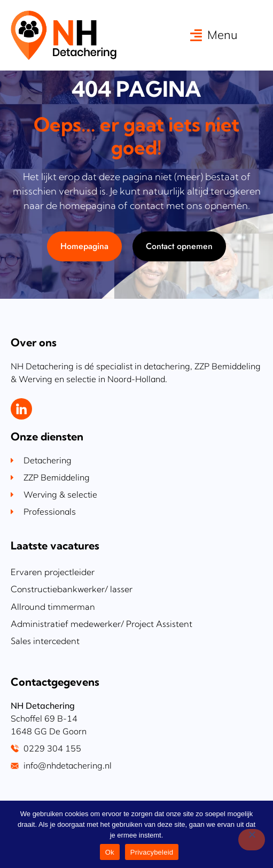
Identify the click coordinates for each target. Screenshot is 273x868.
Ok (110, 852)
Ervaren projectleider (53, 603)
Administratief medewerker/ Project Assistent (102, 655)
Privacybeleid (152, 852)
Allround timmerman (53, 638)
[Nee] (252, 840)
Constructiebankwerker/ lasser (72, 621)
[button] (214, 35)
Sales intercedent (45, 672)
